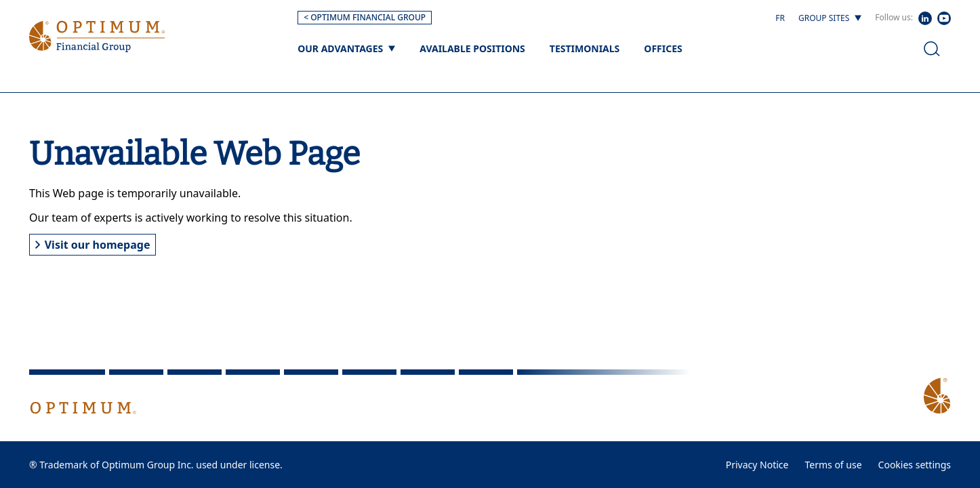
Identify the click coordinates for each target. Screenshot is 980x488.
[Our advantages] (346, 48)
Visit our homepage (93, 245)
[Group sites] (830, 18)
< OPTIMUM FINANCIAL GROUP (365, 17)
